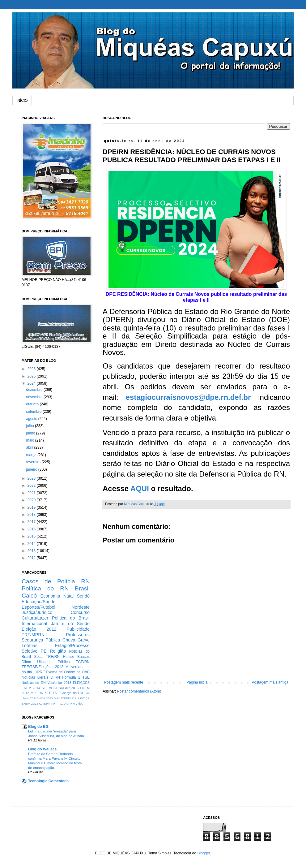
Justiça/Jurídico (37, 612)
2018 (32, 515)
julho (30, 426)
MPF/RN (37, 693)
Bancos (83, 657)
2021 (32, 493)
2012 (32, 558)
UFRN (71, 704)
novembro (35, 397)
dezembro (35, 390)
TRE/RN (53, 657)
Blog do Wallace (42, 749)
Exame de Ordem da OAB (68, 672)
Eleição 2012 (39, 629)
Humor (68, 657)
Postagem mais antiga (270, 682)
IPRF (40, 672)
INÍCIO (22, 101)
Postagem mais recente (124, 682)
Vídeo (79, 704)
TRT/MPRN (33, 635)
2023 (32, 478)
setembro (34, 412)
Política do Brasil (71, 618)
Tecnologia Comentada (48, 781)
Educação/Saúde (39, 602)
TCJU (62, 704)
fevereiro (34, 462)
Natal (69, 596)
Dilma (26, 662)
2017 (32, 522)
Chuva (69, 640)
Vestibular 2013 (59, 683)
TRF (33, 698)
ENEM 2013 (45, 698)
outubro (33, 404)
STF (48, 693)
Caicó (29, 596)
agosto (32, 419)
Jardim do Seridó (70, 624)
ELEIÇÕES (81, 683)
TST (56, 693)
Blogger (204, 853)
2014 (32, 544)
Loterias (30, 646)
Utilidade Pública (53, 662)
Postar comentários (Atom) (139, 691)
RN (85, 581)
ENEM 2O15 (30, 704)
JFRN (55, 677)
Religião (58, 651)
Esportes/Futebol (38, 607)
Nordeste (81, 607)
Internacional (34, 624)
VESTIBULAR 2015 (64, 688)
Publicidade (78, 629)
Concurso (80, 612)
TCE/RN (83, 662)
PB (44, 651)
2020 (32, 500)
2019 (32, 507)
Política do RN (45, 588)
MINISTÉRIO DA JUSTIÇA (72, 698)
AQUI (140, 488)
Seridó (83, 596)
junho (31, 433)
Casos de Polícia (48, 581)
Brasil (82, 588)
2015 (32, 536)
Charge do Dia (72, 693)
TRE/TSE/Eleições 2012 (42, 667)
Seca (38, 657)
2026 (32, 369)
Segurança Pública (41, 640)
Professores (78, 635)
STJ (44, 688)
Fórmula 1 (71, 677)
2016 (32, 529)
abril (30, 447)
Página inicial (197, 682)
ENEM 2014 (31, 688)
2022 (32, 486)
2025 (32, 376)
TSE (86, 677)
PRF (54, 704)
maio (30, 440)
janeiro (32, 469)
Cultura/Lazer (35, 618)
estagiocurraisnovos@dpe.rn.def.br (188, 397)
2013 (32, 551)
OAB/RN (45, 704)
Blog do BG (38, 727)
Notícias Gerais (35, 677)
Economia (50, 596)
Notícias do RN (34, 683)
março (32, 455)
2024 (32, 383)
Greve (84, 640)
